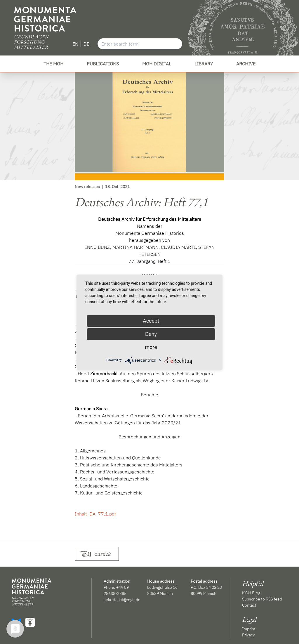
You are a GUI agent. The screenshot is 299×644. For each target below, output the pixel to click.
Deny (151, 334)
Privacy (248, 635)
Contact (249, 605)
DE (86, 44)
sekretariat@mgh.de (122, 600)
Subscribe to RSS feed (262, 599)
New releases (87, 187)
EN (75, 44)
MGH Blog (251, 593)
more (151, 347)
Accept (151, 321)
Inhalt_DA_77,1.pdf (95, 514)
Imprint (249, 629)
